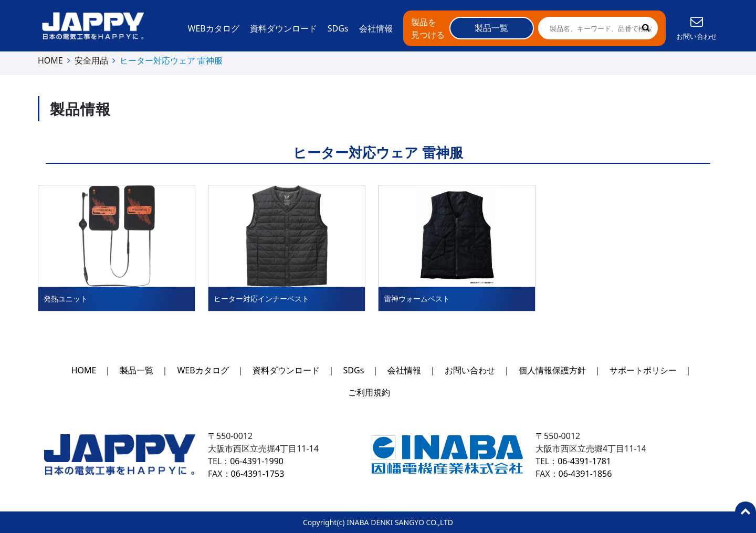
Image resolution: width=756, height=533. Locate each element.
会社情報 (376, 28)
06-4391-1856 (585, 474)
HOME (50, 60)
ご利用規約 (369, 392)
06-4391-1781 (584, 461)
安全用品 (91, 60)
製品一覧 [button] (491, 28)
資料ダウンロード (283, 28)
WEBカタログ (214, 28)
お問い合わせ (470, 370)
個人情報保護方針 (552, 370)
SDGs (338, 28)
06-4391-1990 (257, 461)
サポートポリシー (643, 370)
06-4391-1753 (258, 474)
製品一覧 (136, 370)
